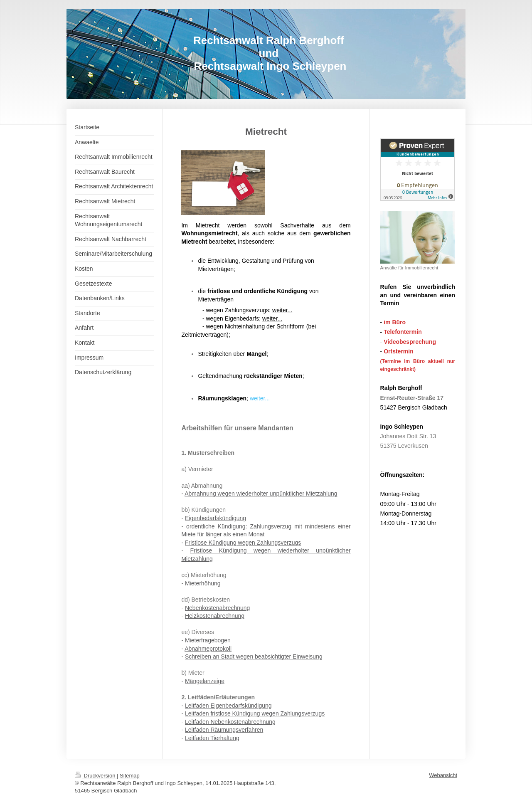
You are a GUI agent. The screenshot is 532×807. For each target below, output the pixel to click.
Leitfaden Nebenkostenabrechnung (230, 722)
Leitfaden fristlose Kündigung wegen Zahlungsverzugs (255, 713)
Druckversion (96, 776)
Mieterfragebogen (208, 640)
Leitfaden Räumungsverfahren (224, 730)
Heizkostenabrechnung (215, 616)
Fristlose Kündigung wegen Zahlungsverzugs (243, 543)
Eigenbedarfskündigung (216, 518)
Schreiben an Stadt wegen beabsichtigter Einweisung (254, 656)
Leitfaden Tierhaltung (212, 738)
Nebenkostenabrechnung (217, 608)
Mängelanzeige (205, 681)
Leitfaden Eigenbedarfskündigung (228, 706)
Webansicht (443, 775)
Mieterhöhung (203, 583)
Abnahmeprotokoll (208, 649)
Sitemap (130, 776)
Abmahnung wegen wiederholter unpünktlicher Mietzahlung (261, 494)
